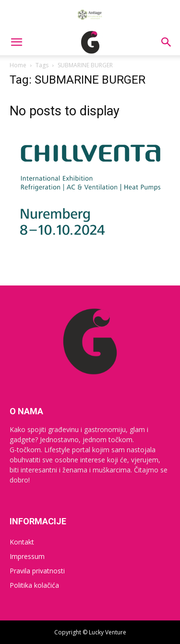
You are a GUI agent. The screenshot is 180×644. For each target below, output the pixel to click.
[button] (16, 42)
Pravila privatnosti (37, 571)
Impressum (27, 556)
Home (18, 65)
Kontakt (22, 542)
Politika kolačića (34, 585)
